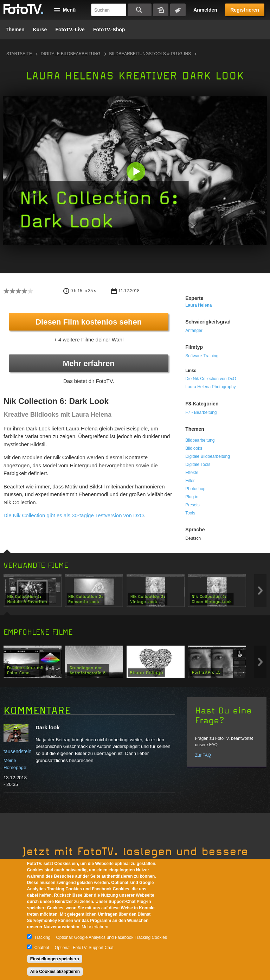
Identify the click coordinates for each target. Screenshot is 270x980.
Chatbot (42, 948)
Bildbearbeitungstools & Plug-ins (150, 54)
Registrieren (245, 10)
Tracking (43, 937)
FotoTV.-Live (70, 30)
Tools (190, 513)
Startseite (19, 54)
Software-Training (202, 356)
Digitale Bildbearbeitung (71, 54)
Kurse (40, 30)
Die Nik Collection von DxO (211, 379)
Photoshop (195, 489)
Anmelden (205, 10)
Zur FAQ (203, 755)
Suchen (140, 10)
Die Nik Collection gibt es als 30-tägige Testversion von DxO (74, 515)
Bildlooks (194, 448)
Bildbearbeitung (200, 440)
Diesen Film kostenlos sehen (89, 322)
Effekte (192, 473)
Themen (15, 30)
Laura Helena (198, 305)
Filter (190, 481)
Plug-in (192, 497)
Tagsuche (178, 10)
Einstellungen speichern (55, 959)
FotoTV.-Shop (109, 30)
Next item (260, 591)
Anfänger (194, 331)
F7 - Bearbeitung (201, 412)
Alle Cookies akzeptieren (55, 972)
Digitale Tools (198, 465)
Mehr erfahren (89, 363)
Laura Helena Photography (210, 387)
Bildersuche (161, 10)
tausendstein (17, 751)
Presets (192, 505)
